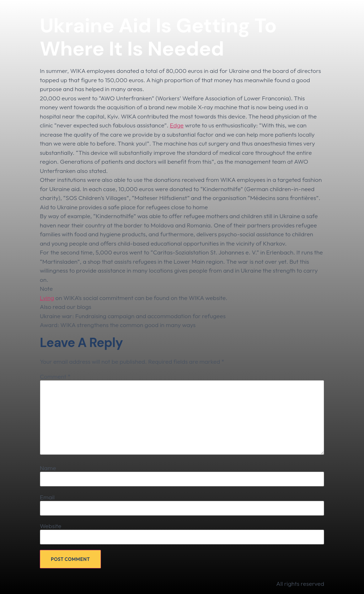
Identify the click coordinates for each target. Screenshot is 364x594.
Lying (47, 298)
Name (48, 468)
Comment (55, 376)
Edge (177, 125)
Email (47, 497)
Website (50, 526)
